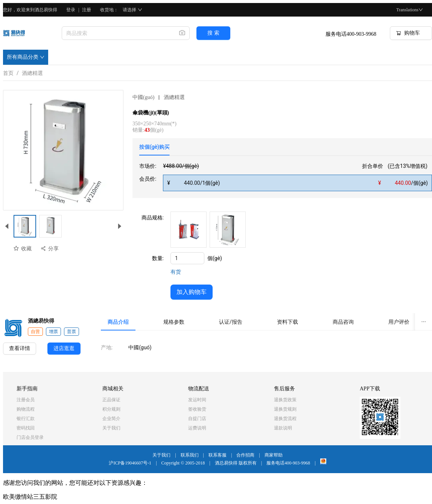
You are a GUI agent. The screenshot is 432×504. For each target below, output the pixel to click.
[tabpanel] (286, 177)
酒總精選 (32, 72)
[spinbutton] (187, 258)
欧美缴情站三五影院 (30, 497)
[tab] (154, 147)
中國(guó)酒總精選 (159, 97)
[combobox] (117, 33)
